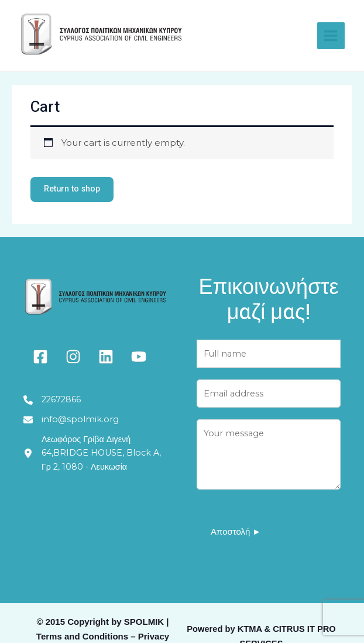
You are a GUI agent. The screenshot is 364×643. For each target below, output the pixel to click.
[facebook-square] (40, 358)
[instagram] (73, 358)
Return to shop (75, 190)
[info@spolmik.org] (71, 422)
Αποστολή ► (236, 535)
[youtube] (139, 358)
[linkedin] (106, 358)
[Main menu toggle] (327, 35)
